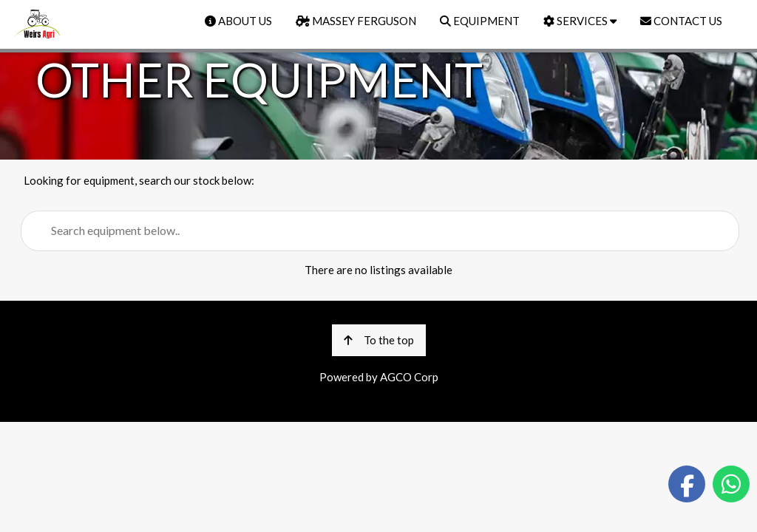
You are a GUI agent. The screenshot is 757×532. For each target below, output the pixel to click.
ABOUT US (238, 21)
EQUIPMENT (480, 21)
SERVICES (580, 21)
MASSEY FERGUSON (356, 21)
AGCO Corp (409, 377)
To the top (379, 340)
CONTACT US (681, 21)
